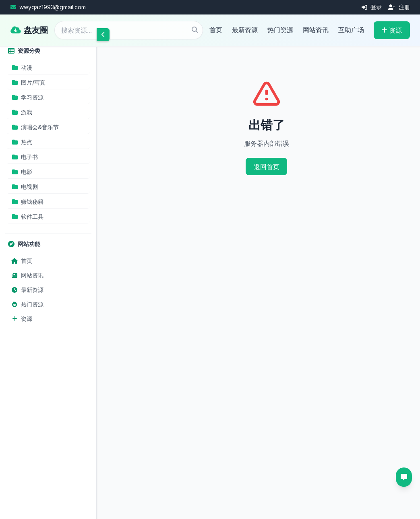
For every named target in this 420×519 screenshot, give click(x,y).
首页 (216, 30)
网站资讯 (316, 30)
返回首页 (267, 167)
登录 (372, 7)
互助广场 (351, 30)
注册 (399, 7)
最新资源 (245, 30)
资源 (392, 30)
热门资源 (280, 30)
